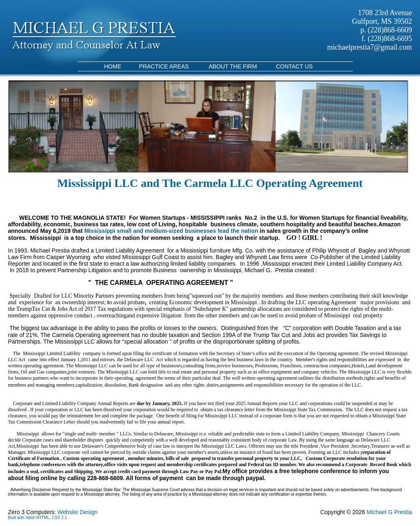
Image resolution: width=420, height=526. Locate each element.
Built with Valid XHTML (29, 518)
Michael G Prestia (389, 512)
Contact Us (294, 66)
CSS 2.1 (59, 518)
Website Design (78, 512)
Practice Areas (164, 66)
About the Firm (233, 66)
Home (113, 66)
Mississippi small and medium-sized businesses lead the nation (171, 231)
